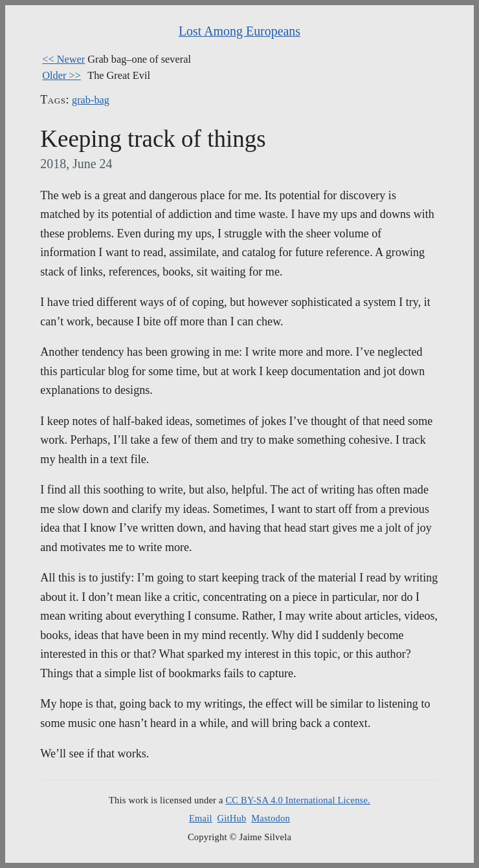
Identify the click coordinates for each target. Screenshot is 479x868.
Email (201, 818)
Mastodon (271, 818)
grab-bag (91, 100)
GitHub (232, 818)
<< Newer (63, 59)
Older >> (61, 75)
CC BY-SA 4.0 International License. (297, 800)
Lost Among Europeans (240, 31)
